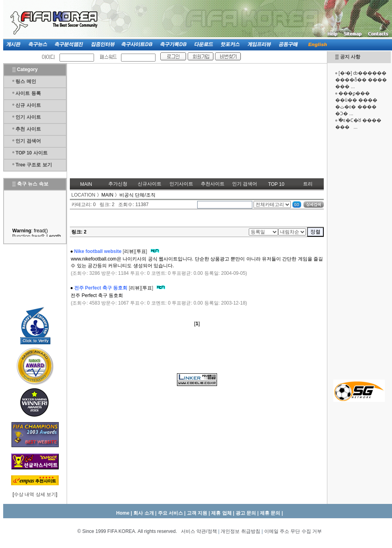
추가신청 (118, 184)
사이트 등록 (28, 93)
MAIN (86, 184)
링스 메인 (26, 81)
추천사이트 (213, 184)
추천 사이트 (28, 129)
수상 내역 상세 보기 (35, 494)
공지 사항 (350, 57)
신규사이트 (150, 184)
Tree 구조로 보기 (34, 165)
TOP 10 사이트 (31, 153)
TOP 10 (276, 184)
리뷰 (129, 251)
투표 (141, 251)
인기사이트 (181, 184)
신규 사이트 (28, 105)
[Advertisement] (359, 254)
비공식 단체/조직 (137, 195)
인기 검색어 (28, 141)
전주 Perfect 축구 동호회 (101, 288)
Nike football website (98, 251)
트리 (308, 184)
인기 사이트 (28, 117)
